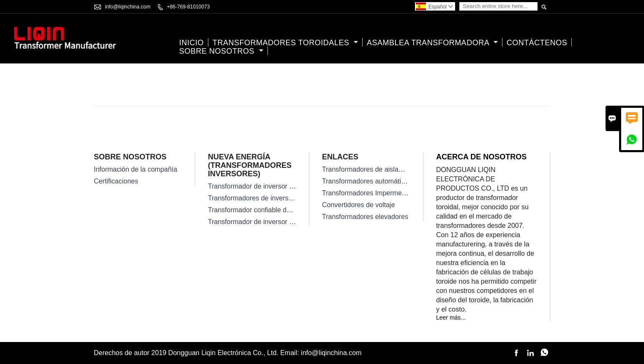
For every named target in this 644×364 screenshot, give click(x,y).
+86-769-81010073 (188, 7)
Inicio (191, 43)
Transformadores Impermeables (370, 193)
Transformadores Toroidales (285, 43)
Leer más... (451, 317)
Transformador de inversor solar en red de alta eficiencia (293, 186)
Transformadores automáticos (367, 181)
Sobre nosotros (221, 51)
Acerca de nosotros (481, 157)
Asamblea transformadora (432, 43)
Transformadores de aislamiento (370, 169)
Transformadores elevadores (365, 217)
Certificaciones (116, 181)
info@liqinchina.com (128, 7)
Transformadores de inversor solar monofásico (278, 198)
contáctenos (537, 43)
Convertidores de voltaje (359, 205)
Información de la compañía (135, 169)
